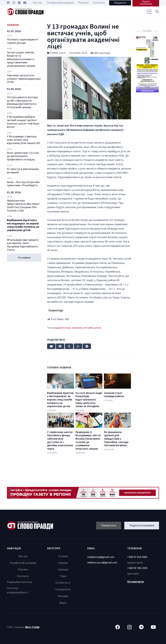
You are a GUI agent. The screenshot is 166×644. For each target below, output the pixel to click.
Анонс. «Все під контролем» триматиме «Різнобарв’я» (23, 184)
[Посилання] (25, 12)
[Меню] (149, 12)
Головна (63, 556)
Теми (63, 576)
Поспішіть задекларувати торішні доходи (22, 41)
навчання (77, 328)
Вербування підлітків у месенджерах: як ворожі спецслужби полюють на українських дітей (23, 225)
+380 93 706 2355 (137, 568)
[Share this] (60, 346)
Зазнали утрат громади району (114, 395)
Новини (54, 53)
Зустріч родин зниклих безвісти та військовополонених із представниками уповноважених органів (21, 59)
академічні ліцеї (62, 328)
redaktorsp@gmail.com (101, 557)
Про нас (23, 556)
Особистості (63, 583)
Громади (63, 570)
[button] (157, 12)
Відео (63, 603)
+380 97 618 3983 (137, 557)
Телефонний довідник (23, 563)
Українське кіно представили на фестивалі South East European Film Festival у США (23, 206)
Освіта (62, 53)
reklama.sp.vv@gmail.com (102, 563)
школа (98, 328)
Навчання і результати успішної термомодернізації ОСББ (24, 79)
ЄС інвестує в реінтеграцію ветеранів (23, 171)
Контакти (23, 576)
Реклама (23, 570)
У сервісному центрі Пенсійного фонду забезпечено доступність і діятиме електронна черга (60, 440)
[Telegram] (19, 3)
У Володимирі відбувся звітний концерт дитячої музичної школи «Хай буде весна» (23, 122)
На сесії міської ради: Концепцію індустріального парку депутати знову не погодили (89, 400)
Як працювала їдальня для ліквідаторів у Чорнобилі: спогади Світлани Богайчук (116, 439)
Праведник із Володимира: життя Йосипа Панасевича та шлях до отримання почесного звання (88, 440)
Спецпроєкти (63, 589)
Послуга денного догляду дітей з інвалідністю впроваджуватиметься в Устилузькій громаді (22, 102)
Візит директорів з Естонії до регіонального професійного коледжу (23, 156)
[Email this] (51, 346)
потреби (88, 328)
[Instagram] (14, 3)
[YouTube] (25, 3)
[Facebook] (8, 3)
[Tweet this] (69, 346)
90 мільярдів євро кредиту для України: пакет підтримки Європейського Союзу (23, 245)
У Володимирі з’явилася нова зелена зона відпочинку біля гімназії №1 (24, 140)
